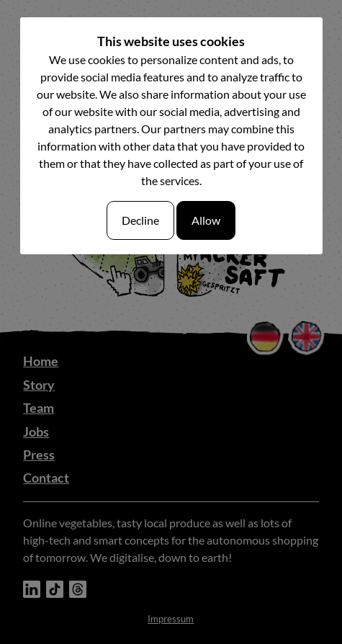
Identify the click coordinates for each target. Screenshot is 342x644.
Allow (206, 220)
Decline (140, 220)
